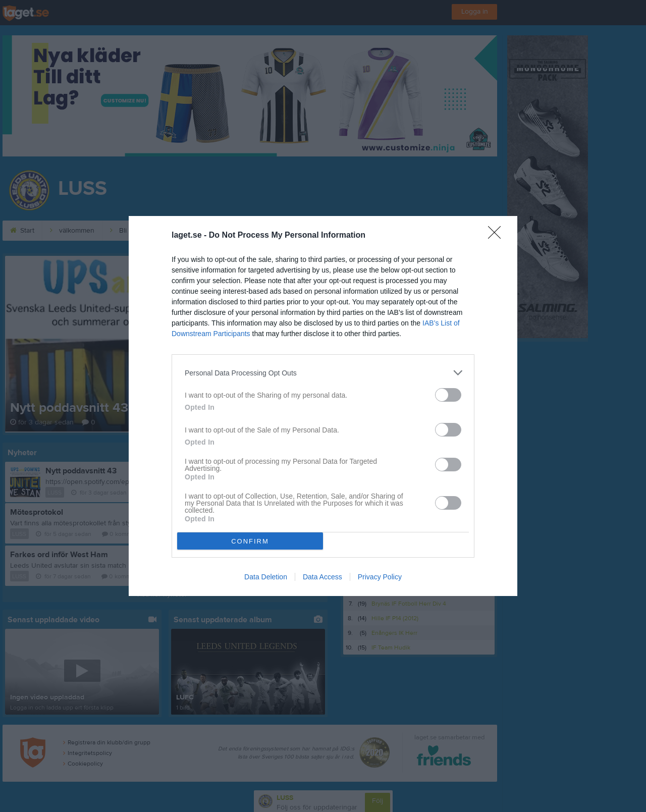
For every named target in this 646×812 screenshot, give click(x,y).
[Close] (498, 236)
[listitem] (323, 373)
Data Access (322, 577)
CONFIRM (250, 541)
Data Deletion (266, 577)
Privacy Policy (380, 577)
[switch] (448, 395)
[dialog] (323, 406)
